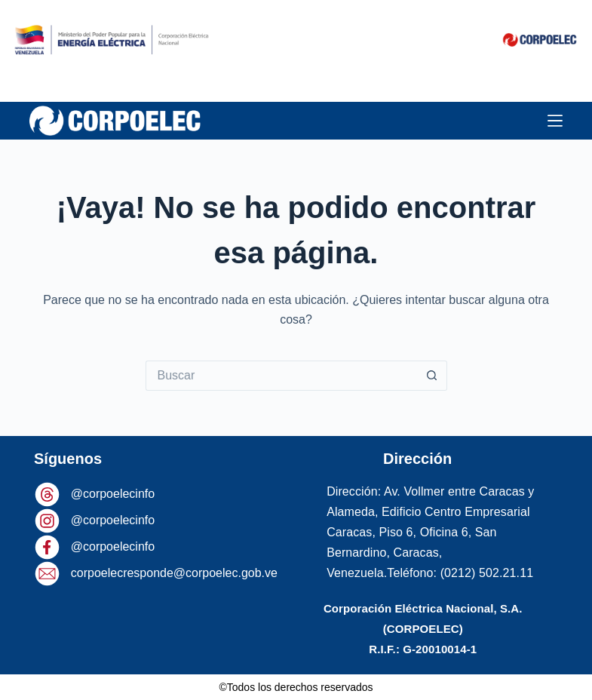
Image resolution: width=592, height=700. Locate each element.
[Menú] (555, 121)
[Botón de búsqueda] (432, 376)
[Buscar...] (281, 376)
